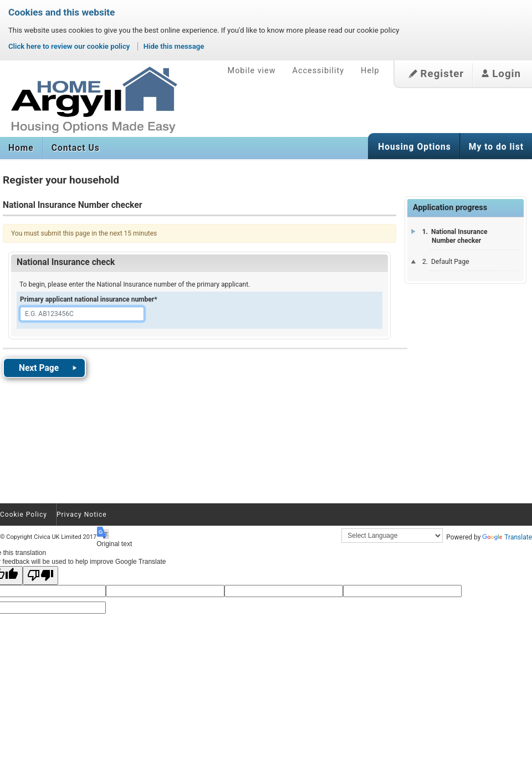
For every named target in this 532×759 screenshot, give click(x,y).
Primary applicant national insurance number (89, 299)
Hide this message (174, 46)
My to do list (496, 147)
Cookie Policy (24, 515)
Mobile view (252, 71)
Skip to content (0, 50)
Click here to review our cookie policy (70, 46)
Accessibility (319, 71)
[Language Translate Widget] (392, 536)
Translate (507, 537)
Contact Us (76, 148)
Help (370, 71)
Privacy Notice (82, 515)
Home (21, 148)
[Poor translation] (40, 575)
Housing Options (415, 147)
